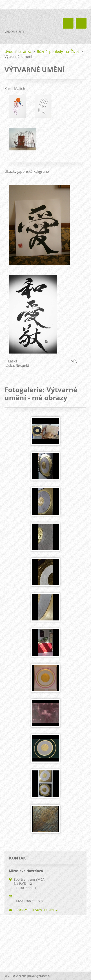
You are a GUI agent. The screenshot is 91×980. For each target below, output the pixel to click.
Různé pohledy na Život (58, 52)
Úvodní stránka (18, 52)
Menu (81, 23)
